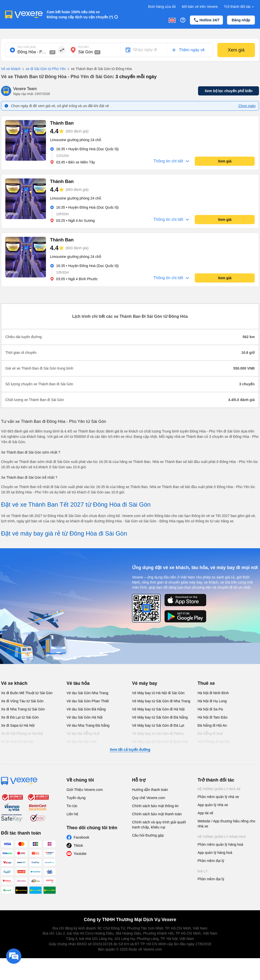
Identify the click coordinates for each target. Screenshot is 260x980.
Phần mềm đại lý (211, 861)
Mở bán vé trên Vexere (200, 7)
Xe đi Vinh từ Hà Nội (17, 742)
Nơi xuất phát (27, 47)
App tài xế (205, 813)
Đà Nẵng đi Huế (210, 734)
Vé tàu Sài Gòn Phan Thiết (88, 701)
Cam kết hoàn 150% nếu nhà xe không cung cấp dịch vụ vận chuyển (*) (80, 14)
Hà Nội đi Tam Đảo (213, 717)
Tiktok (78, 845)
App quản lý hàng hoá (215, 853)
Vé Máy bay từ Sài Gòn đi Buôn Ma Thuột (160, 744)
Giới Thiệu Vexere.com (85, 790)
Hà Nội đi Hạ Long (212, 701)
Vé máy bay (145, 683)
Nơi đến (84, 47)
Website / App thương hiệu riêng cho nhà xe (226, 824)
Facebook (81, 837)
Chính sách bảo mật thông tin (155, 806)
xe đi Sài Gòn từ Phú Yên (43, 69)
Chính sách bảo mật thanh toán (157, 814)
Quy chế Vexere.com (149, 798)
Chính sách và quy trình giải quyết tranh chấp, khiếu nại (159, 825)
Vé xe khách (11, 69)
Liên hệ (72, 814)
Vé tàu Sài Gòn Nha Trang (87, 693)
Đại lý (202, 871)
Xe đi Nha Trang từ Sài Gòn (23, 709)
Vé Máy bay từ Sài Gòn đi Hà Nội (158, 709)
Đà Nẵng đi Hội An (212, 725)
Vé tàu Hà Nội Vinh (82, 742)
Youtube (80, 854)
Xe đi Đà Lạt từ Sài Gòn (20, 717)
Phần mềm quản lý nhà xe (218, 797)
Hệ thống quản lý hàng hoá (222, 837)
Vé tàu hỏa (78, 683)
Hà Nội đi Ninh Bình (213, 693)
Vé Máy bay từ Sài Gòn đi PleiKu (158, 734)
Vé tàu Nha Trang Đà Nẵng (88, 725)
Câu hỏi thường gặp (148, 835)
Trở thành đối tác (239, 7)
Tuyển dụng (76, 798)
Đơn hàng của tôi (162, 7)
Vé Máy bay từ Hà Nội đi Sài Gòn (158, 693)
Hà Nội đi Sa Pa (210, 709)
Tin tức (72, 806)
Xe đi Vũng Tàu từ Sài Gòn (22, 701)
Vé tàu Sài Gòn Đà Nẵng (86, 709)
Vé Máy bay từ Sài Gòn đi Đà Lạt (158, 725)
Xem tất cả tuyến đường (130, 750)
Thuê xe (206, 683)
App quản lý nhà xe (213, 805)
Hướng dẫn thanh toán (150, 790)
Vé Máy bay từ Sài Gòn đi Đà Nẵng (160, 717)
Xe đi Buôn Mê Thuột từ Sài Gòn (27, 693)
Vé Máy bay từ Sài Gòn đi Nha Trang (161, 701)
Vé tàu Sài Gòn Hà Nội (85, 717)
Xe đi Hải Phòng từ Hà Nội (22, 734)
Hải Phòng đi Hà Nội (214, 742)
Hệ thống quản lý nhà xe (219, 789)
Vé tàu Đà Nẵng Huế (83, 734)
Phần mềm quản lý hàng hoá (220, 844)
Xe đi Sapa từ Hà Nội (18, 725)
